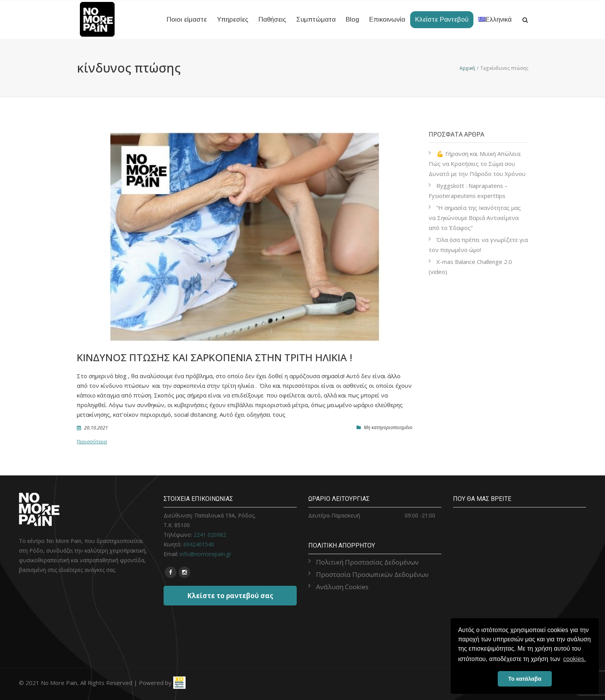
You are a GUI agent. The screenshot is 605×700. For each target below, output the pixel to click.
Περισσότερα (92, 442)
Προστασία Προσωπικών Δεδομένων (372, 574)
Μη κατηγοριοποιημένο (388, 427)
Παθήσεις (272, 19)
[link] (179, 682)
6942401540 (199, 544)
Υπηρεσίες (233, 19)
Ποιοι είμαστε (187, 19)
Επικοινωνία (387, 19)
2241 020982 (210, 535)
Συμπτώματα (316, 19)
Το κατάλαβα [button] (525, 679)
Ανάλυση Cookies (342, 587)
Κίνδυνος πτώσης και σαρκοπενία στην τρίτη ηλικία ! (215, 357)
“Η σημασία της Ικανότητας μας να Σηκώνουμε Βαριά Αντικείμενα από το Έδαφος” (475, 218)
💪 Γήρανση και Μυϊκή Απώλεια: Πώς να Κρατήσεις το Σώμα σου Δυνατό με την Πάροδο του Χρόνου (477, 164)
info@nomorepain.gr (205, 554)
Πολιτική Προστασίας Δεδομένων (367, 562)
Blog (352, 19)
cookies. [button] (575, 659)
